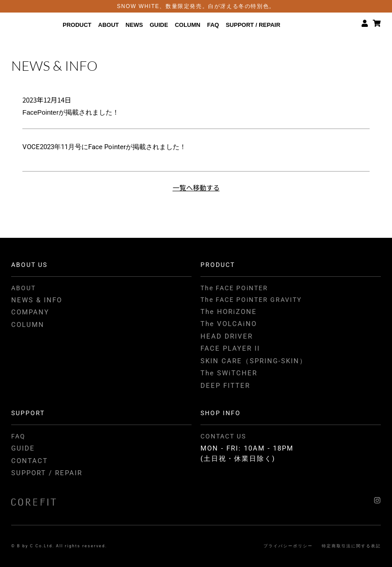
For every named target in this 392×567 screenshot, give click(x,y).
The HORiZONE (229, 312)
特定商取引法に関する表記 (351, 546)
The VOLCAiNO (229, 324)
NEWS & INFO (37, 300)
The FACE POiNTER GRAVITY (251, 300)
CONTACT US (223, 436)
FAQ (213, 24)
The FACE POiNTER (234, 288)
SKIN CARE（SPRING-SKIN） (254, 361)
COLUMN (188, 24)
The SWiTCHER (229, 373)
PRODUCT (77, 24)
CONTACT (30, 461)
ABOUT (108, 24)
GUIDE (159, 24)
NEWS (134, 24)
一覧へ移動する (196, 187)
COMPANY (30, 312)
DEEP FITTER (225, 386)
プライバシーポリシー (288, 546)
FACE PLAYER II (230, 348)
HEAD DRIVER (227, 336)
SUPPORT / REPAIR (253, 24)
